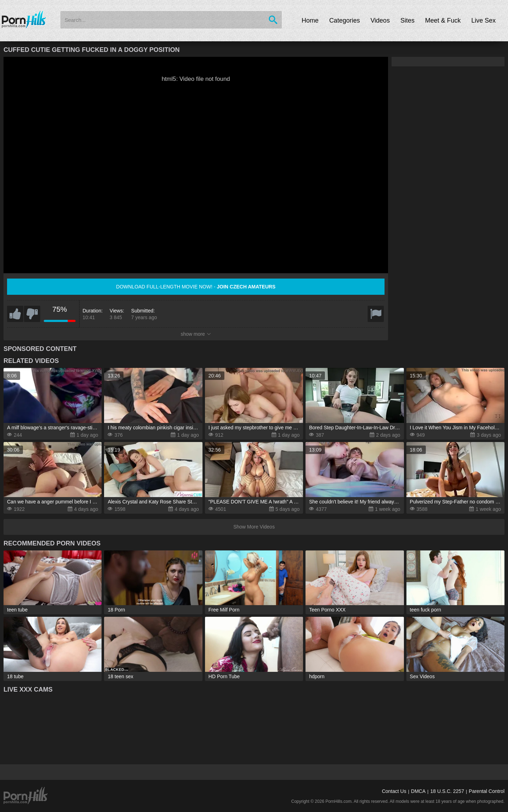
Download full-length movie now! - (196, 287)
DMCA (418, 791)
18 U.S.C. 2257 (447, 791)
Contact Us (394, 791)
